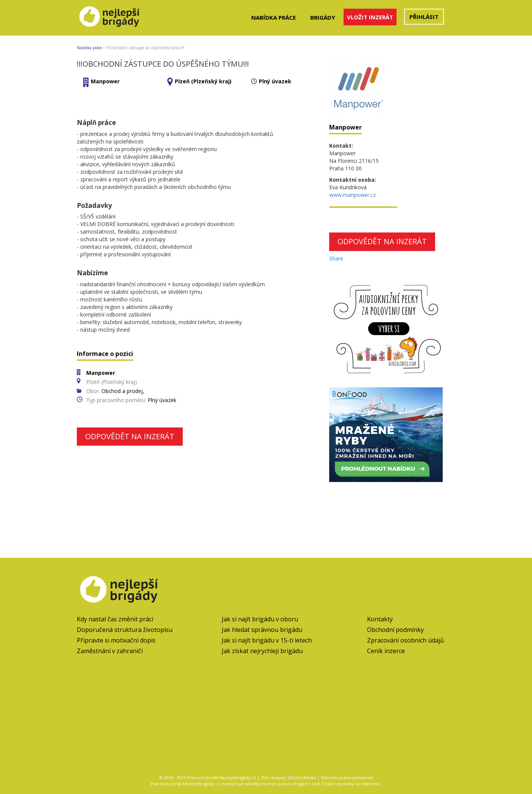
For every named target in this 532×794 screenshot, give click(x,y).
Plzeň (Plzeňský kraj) (203, 81)
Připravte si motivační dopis (116, 640)
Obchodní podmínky (395, 630)
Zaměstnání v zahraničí (110, 651)
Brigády (323, 17)
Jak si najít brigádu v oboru (260, 619)
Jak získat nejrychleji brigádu (262, 651)
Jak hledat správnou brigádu (262, 630)
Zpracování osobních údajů (405, 640)
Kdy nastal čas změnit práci (115, 619)
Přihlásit (424, 17)
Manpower (105, 81)
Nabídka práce (274, 17)
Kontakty (380, 619)
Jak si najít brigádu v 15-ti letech (267, 640)
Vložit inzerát (370, 17)
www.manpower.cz (352, 195)
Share (336, 258)
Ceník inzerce (386, 651)
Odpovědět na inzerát (130, 436)
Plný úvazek (275, 81)
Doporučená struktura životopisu (125, 630)
